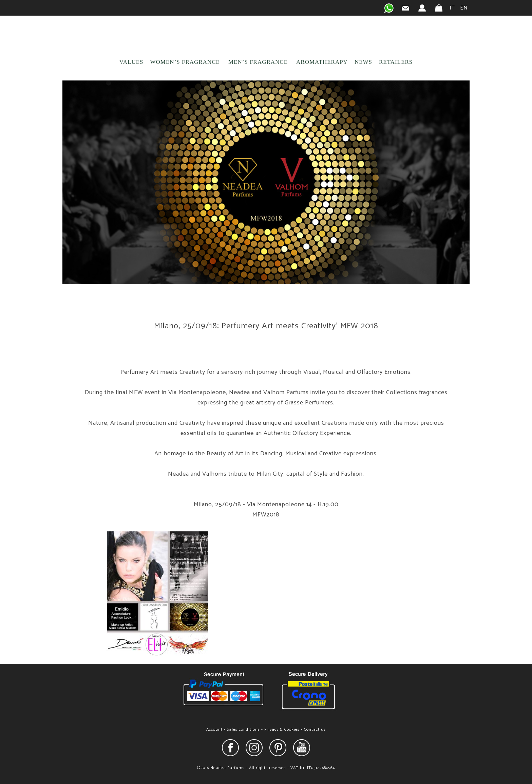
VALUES (131, 62)
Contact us (315, 730)
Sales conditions (243, 730)
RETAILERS (396, 62)
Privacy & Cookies (282, 730)
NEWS (363, 62)
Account (214, 730)
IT (452, 8)
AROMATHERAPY (322, 62)
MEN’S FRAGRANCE (258, 62)
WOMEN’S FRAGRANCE (185, 62)
